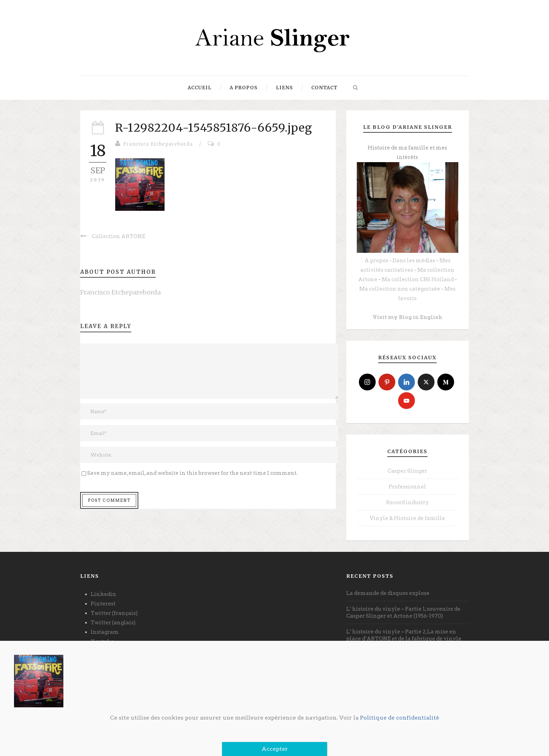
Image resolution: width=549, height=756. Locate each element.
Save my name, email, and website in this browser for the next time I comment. (192, 473)
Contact (324, 88)
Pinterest (103, 604)
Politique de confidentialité (399, 718)
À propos (376, 261)
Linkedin (103, 594)
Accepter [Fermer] (275, 749)
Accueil (200, 88)
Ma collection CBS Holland (418, 279)
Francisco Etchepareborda (158, 144)
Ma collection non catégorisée (400, 289)
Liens (284, 88)
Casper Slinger (407, 471)
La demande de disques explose (388, 593)
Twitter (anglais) (113, 623)
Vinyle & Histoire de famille (407, 518)
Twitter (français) (114, 613)
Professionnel (407, 487)
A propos (244, 88)
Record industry (408, 502)
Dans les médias (414, 261)
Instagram (105, 632)
